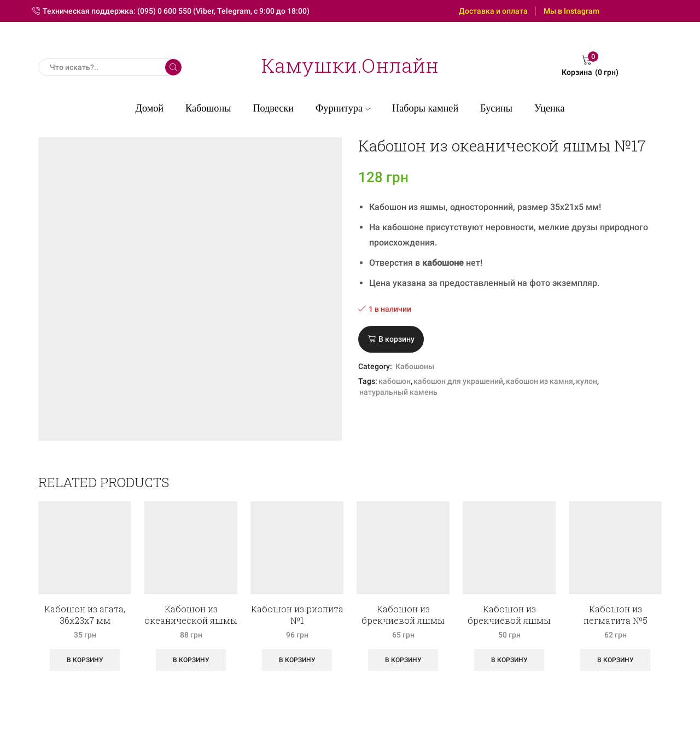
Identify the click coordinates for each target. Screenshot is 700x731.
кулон (587, 381)
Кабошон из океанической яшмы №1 (191, 620)
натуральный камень (398, 392)
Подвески (273, 108)
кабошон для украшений (458, 381)
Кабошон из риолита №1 (297, 615)
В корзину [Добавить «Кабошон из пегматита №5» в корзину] (616, 660)
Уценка (549, 108)
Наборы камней (425, 108)
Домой (150, 108)
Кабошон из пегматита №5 (616, 615)
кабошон (395, 381)
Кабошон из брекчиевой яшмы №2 (403, 620)
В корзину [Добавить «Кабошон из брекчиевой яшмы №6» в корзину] (509, 660)
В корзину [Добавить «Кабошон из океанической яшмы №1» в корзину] (191, 660)
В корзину (396, 339)
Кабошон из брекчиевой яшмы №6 (509, 620)
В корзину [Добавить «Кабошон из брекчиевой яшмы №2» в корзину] (403, 660)
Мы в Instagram (571, 11)
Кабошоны (208, 108)
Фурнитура (343, 108)
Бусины (496, 108)
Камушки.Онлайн (350, 65)
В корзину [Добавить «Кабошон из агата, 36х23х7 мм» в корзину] (85, 660)
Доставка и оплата (493, 11)
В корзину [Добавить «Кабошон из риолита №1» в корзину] (297, 660)
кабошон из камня (539, 381)
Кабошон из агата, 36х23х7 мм (85, 615)
